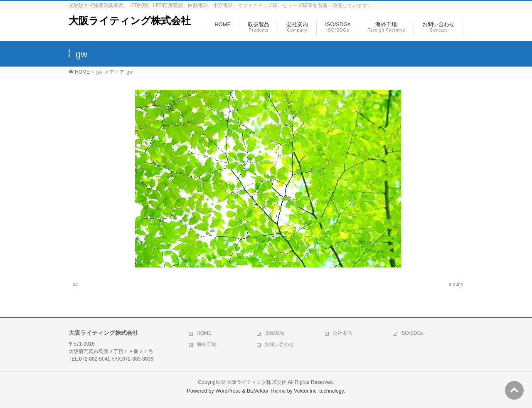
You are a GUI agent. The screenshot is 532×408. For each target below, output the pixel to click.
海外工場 (207, 344)
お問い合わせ (279, 344)
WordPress (228, 391)
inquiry (456, 284)
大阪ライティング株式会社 (130, 21)
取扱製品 (274, 333)
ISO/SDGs (412, 333)
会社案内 (342, 333)
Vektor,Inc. (306, 391)
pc (75, 284)
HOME (204, 333)
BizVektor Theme (266, 391)
